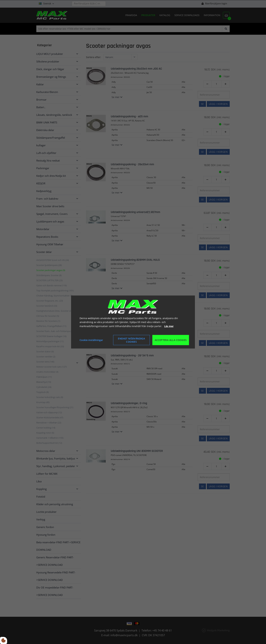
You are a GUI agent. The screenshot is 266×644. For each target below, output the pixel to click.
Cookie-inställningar (91, 340)
